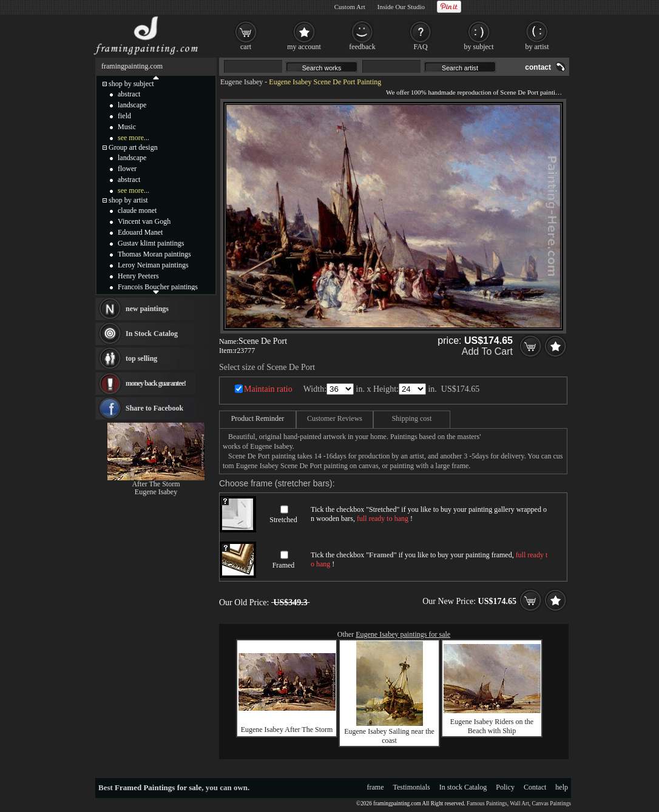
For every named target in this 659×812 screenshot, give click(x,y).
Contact (535, 787)
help (562, 787)
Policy (505, 787)
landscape (132, 105)
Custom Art (350, 7)
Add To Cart (487, 351)
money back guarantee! (156, 383)
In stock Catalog (463, 787)
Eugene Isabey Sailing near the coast (389, 736)
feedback (362, 47)
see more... (133, 138)
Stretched (283, 520)
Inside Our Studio (401, 7)
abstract (129, 94)
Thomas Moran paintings (154, 254)
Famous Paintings (487, 804)
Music (127, 127)
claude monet (137, 210)
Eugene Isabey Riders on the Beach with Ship (492, 726)
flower (127, 169)
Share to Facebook (154, 408)
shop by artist (128, 200)
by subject (479, 47)
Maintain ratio (268, 389)
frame (376, 787)
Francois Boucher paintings (158, 287)
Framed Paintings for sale (158, 787)
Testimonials (412, 787)
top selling (141, 358)
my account (304, 47)
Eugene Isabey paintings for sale (403, 634)
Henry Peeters (138, 276)
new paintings (147, 309)
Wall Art (519, 804)
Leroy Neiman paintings (153, 265)
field (124, 116)
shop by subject (131, 84)
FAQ (420, 47)
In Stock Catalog (152, 334)
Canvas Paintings (551, 804)
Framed (284, 565)
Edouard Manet (140, 232)
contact (538, 67)
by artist (537, 47)
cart (246, 47)
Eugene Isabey (242, 82)
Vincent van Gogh (144, 221)
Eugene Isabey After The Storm (287, 730)
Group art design (133, 147)
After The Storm (156, 484)
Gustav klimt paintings (151, 243)
